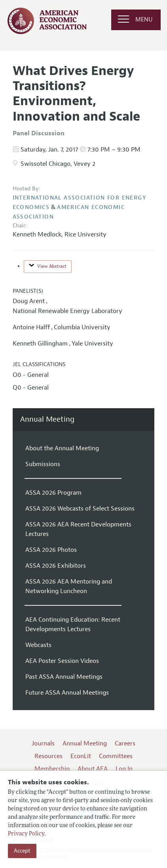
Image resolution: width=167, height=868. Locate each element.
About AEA (93, 769)
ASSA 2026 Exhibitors (56, 566)
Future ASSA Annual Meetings (67, 693)
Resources (48, 756)
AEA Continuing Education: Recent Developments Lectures (73, 624)
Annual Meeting (47, 420)
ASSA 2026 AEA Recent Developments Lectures (78, 529)
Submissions (43, 464)
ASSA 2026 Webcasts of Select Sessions (80, 509)
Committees (116, 756)
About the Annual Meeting (62, 448)
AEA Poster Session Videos (62, 661)
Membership (52, 769)
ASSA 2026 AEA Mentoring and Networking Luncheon (69, 586)
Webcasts (38, 645)
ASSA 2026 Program (53, 493)
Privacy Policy (26, 834)
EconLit (81, 756)
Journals (43, 743)
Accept (22, 851)
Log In (124, 769)
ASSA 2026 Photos (51, 550)
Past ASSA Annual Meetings (64, 677)
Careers (125, 743)
